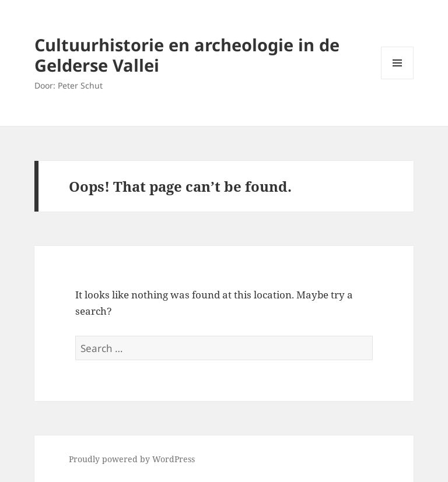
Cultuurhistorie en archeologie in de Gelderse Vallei (187, 55)
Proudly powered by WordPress (132, 459)
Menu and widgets (398, 79)
